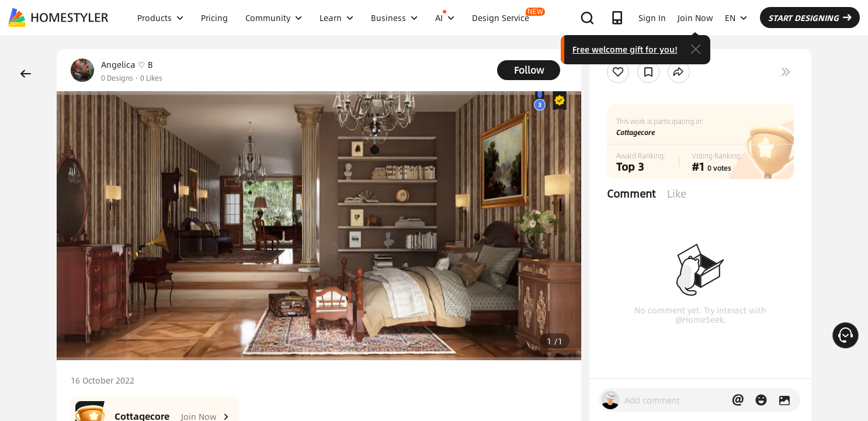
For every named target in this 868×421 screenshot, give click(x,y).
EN (736, 18)
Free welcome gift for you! (625, 49)
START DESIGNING (810, 18)
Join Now (695, 18)
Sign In (652, 18)
